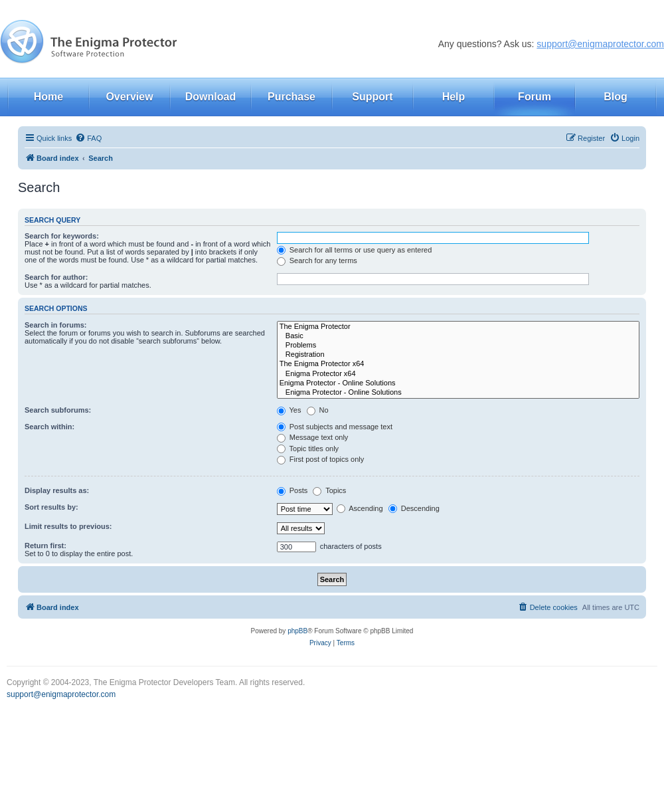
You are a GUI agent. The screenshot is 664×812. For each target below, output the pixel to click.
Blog (616, 97)
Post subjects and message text (335, 427)
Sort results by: (51, 507)
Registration (458, 355)
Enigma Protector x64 (458, 374)
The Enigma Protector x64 (458, 364)
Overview (129, 97)
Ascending (360, 508)
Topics (329, 490)
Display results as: (57, 490)
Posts (292, 490)
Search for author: (56, 277)
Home (48, 97)
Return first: (45, 546)
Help (454, 97)
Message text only (313, 437)
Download (210, 97)
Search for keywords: (62, 236)
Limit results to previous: (68, 526)
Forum (535, 97)
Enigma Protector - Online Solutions (458, 383)
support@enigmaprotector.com (600, 44)
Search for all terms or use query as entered (355, 250)
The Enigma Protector (458, 327)
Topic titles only (308, 449)
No (318, 410)
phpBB (297, 631)
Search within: (49, 427)
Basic (458, 336)
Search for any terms (317, 260)
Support (372, 97)
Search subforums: (58, 410)
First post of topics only (321, 459)
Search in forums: (56, 325)
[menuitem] (88, 138)
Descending (414, 508)
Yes (289, 410)
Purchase (291, 97)
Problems (458, 346)
